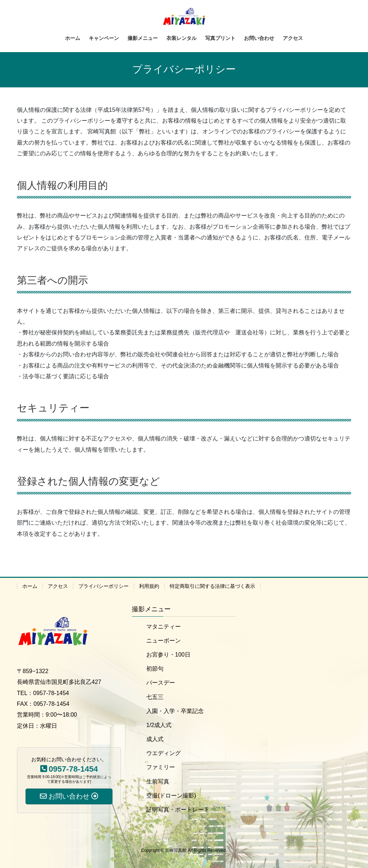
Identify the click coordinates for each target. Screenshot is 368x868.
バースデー (161, 683)
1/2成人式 (159, 725)
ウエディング (164, 753)
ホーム (30, 586)
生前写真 (158, 782)
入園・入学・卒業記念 (175, 711)
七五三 (155, 697)
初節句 (155, 669)
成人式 (155, 739)
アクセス (58, 586)
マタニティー (164, 627)
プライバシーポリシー (103, 586)
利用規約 (149, 586)
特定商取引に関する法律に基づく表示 (212, 586)
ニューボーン (164, 641)
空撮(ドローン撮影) (171, 796)
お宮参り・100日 (168, 655)
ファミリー (161, 767)
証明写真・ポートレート (178, 810)
